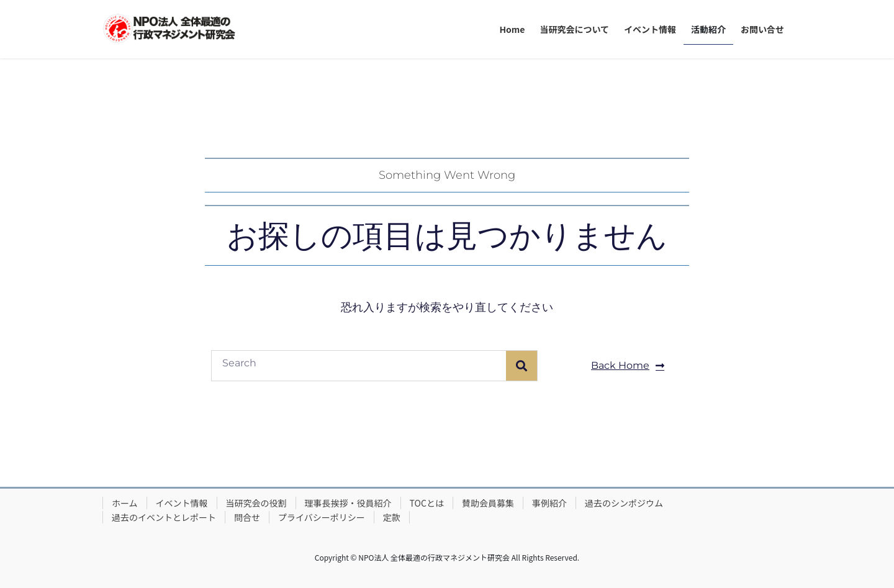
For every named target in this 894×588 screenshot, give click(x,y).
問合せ (247, 517)
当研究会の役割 (256, 503)
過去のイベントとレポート (164, 517)
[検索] (521, 366)
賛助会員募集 (488, 503)
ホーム (125, 503)
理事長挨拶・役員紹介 (348, 503)
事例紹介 (549, 503)
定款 (392, 517)
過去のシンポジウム (624, 503)
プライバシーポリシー (322, 517)
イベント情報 (182, 503)
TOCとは (427, 503)
